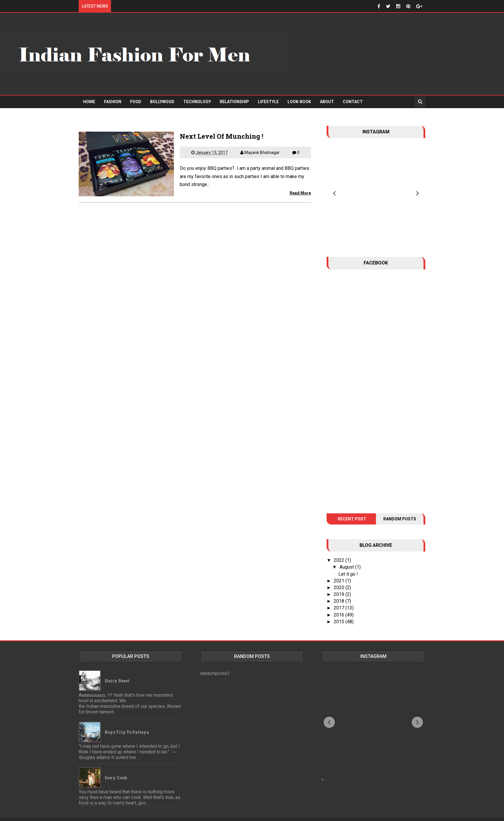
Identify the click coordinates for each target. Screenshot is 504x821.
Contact (353, 102)
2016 (340, 604)
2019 (340, 583)
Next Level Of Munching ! (221, 136)
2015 (340, 611)
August (347, 556)
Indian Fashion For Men (271, 814)
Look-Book (299, 102)
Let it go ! (348, 563)
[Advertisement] (397, 54)
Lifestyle (268, 102)
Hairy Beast (117, 670)
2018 (340, 590)
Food (136, 102)
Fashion (113, 102)
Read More (300, 193)
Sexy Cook (116, 767)
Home (89, 102)
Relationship (234, 102)
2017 (340, 597)
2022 (340, 549)
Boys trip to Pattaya (127, 721)
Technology (197, 102)
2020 (340, 577)
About (327, 102)
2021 (340, 570)
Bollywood (162, 102)
